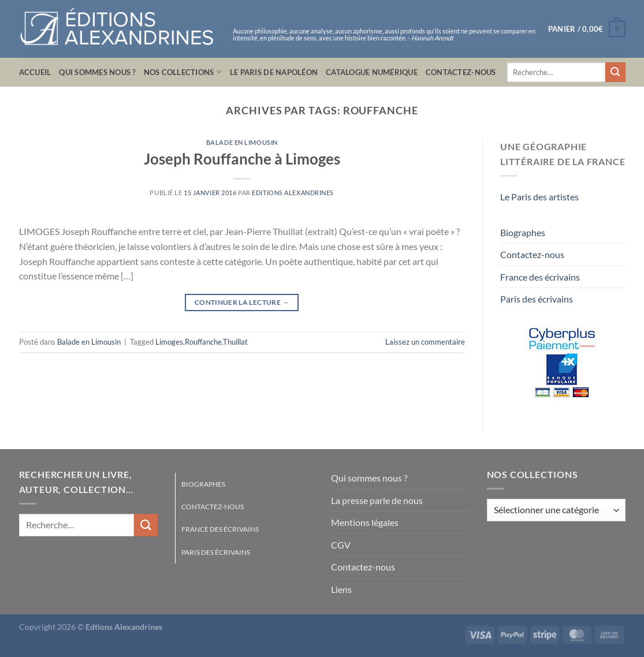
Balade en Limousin (242, 142)
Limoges (169, 342)
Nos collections (183, 72)
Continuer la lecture (242, 302)
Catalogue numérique (372, 72)
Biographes (523, 232)
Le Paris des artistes (539, 197)
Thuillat (235, 342)
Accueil (35, 72)
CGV (341, 545)
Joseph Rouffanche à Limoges (242, 159)
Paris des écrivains (537, 299)
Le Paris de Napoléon (274, 72)
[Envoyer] (615, 72)
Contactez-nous (461, 72)
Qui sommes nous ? (97, 72)
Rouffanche (203, 342)
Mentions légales (365, 522)
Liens (341, 589)
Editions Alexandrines (293, 193)
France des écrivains (540, 277)
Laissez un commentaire (425, 342)
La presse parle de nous (377, 500)
